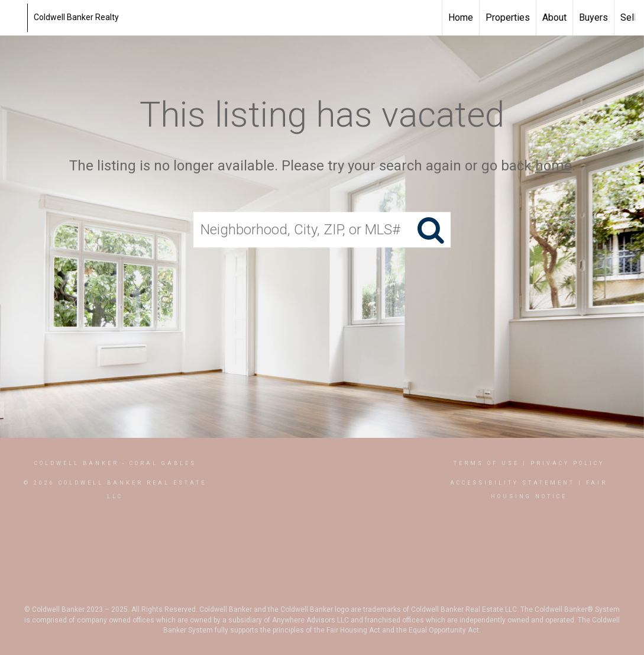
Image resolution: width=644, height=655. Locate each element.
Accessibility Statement (512, 483)
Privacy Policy (567, 463)
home (554, 166)
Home (461, 17)
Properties (508, 17)
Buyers (593, 17)
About (554, 17)
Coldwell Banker (77, 463)
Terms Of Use (486, 463)
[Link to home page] (15, 18)
